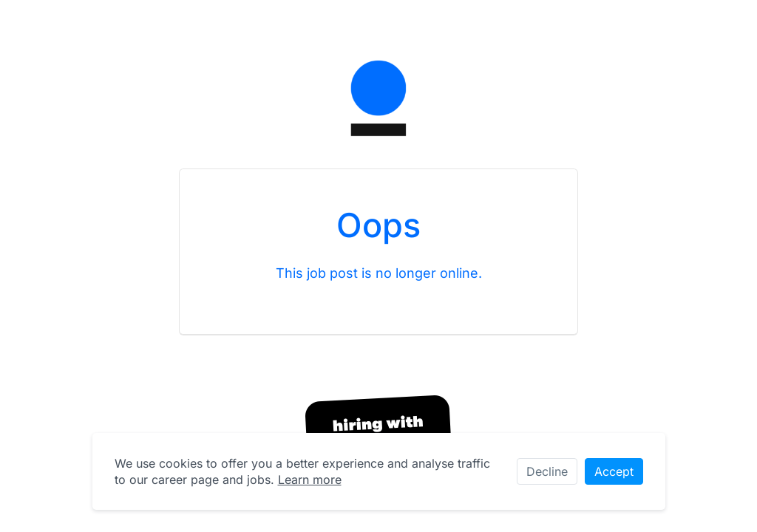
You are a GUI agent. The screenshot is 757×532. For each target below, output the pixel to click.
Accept (614, 471)
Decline (547, 471)
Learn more (310, 480)
